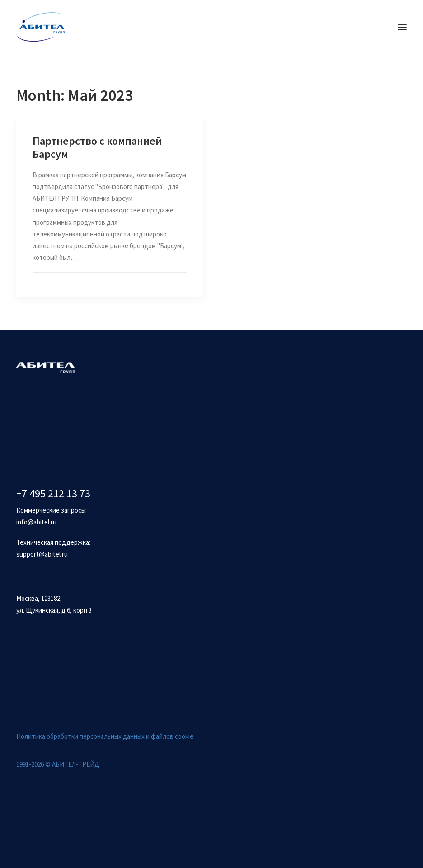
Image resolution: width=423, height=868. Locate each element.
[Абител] (40, 27)
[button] (402, 27)
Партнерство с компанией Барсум (97, 147)
